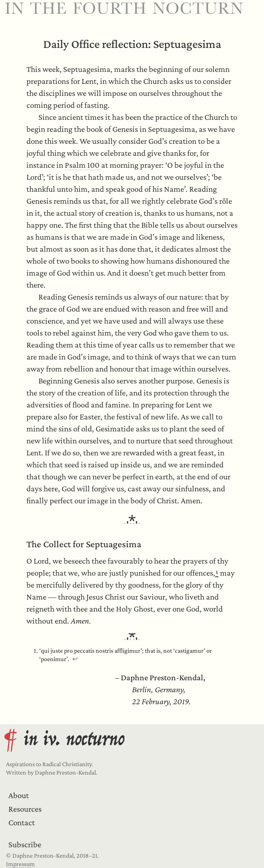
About (19, 795)
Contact (22, 822)
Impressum (20, 864)
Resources (25, 809)
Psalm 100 (82, 165)
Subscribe (25, 844)
